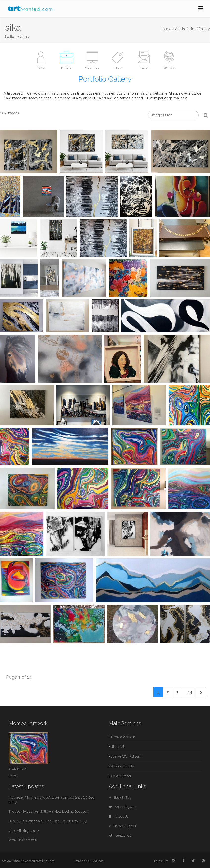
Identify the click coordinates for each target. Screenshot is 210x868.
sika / (193, 29)
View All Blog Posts (24, 831)
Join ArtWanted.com (126, 756)
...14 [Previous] (189, 692)
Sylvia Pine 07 (18, 769)
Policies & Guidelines (89, 861)
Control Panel (121, 776)
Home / (168, 29)
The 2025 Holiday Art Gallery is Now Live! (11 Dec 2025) (49, 812)
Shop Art (118, 747)
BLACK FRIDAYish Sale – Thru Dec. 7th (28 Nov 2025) (48, 821)
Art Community (123, 766)
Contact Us (120, 836)
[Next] (201, 692)
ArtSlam (49, 861)
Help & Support (122, 826)
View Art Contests (23, 840)
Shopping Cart (122, 807)
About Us (118, 817)
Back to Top (120, 797)
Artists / (181, 29)
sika (15, 775)
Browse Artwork (123, 737)
